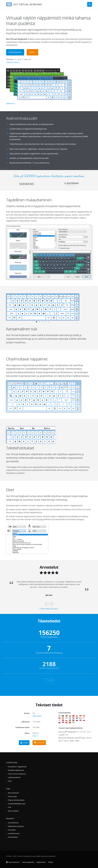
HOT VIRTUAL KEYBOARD (27, 4)
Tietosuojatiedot (28, 862)
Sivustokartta (13, 837)
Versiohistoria (13, 823)
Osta (32, 52)
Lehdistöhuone (14, 834)
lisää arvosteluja (48, 609)
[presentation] (47, 604)
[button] (37, 322)
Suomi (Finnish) (13, 862)
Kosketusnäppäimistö (16, 770)
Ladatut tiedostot (14, 777)
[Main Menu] (90, 4)
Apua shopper (13, 811)
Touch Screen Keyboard (17, 774)
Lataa (24, 743)
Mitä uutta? (37, 716)
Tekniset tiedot (12, 62)
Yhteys (51, 862)
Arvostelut (12, 830)
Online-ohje (12, 796)
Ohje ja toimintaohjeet (16, 800)
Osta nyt (39, 743)
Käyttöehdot (41, 862)
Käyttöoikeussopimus (16, 826)
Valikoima (10, 103)
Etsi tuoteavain (13, 793)
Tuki (9, 807)
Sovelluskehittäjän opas (17, 804)
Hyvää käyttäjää (49, 636)
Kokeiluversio (15, 52)
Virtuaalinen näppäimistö (17, 767)
